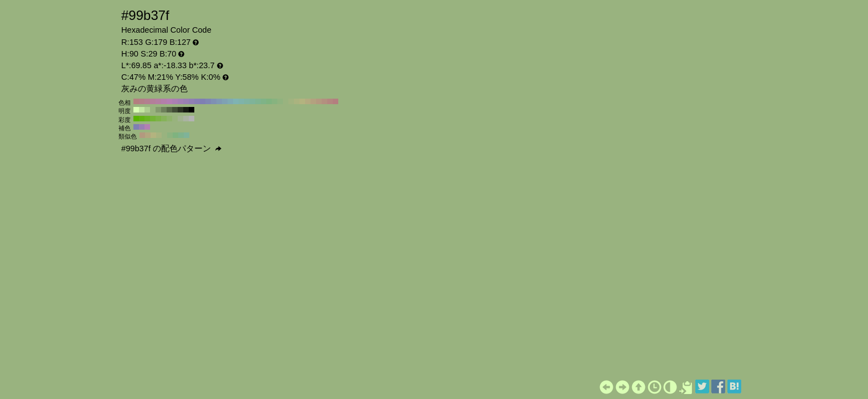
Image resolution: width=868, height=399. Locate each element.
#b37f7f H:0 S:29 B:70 (335, 101)
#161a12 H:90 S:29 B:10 (186, 110)
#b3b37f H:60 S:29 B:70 (302, 101)
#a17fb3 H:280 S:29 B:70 (180, 101)
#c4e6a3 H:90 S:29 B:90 (142, 110)
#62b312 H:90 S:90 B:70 (142, 119)
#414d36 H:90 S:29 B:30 (175, 110)
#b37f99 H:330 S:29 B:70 (153, 101)
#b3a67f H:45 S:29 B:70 (148, 135)
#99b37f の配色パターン (171, 149)
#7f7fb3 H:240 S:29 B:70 (203, 101)
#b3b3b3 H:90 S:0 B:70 (192, 119)
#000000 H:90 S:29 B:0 (192, 110)
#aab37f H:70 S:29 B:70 (297, 101)
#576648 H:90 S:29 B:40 (169, 110)
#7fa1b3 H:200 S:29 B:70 (225, 101)
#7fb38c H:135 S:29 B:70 (181, 135)
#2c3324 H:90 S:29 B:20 (180, 110)
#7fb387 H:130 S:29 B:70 (263, 101)
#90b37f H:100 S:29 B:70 (280, 101)
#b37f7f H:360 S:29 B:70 (136, 101)
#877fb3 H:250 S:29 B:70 (197, 101)
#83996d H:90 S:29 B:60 (158, 110)
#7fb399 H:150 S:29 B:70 (252, 101)
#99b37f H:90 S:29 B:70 (286, 101)
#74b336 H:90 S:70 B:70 (153, 119)
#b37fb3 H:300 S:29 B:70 (169, 101)
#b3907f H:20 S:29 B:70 (324, 101)
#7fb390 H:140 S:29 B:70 (258, 101)
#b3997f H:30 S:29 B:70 (319, 101)
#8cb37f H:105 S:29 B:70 (170, 135)
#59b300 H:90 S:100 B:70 (136, 119)
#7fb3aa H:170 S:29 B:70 (241, 101)
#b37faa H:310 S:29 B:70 (164, 101)
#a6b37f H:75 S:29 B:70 (159, 135)
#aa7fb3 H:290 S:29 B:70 (175, 101)
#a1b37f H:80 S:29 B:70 (291, 101)
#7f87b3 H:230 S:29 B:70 (208, 101)
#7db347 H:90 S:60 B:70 (158, 119)
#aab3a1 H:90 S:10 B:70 (186, 119)
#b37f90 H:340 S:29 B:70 (147, 101)
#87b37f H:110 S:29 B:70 (275, 101)
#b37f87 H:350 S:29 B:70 (142, 101)
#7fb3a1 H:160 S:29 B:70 (247, 101)
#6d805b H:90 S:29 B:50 (164, 110)
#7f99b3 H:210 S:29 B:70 (219, 101)
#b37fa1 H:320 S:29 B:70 (158, 101)
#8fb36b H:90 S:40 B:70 (169, 119)
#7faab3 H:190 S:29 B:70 (230, 101)
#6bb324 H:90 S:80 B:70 (147, 119)
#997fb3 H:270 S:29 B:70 (186, 101)
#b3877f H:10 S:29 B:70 (330, 101)
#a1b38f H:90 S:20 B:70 (180, 119)
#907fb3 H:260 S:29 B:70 (192, 101)
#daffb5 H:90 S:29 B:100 (136, 110)
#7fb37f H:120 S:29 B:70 (269, 101)
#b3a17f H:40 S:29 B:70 (313, 101)
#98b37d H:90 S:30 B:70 (175, 119)
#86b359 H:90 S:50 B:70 (164, 119)
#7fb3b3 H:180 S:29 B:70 (236, 101)
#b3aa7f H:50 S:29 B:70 (308, 101)
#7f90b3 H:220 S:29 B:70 (214, 101)
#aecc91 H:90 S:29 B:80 (147, 110)
